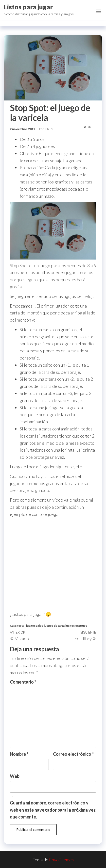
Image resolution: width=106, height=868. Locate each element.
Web (15, 776)
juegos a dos (35, 626)
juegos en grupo (76, 626)
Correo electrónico (73, 754)
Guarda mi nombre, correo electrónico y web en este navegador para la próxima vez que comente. (53, 810)
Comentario (23, 682)
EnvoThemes (61, 860)
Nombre (19, 754)
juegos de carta (54, 626)
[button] (99, 11)
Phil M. (50, 129)
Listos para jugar (28, 7)
